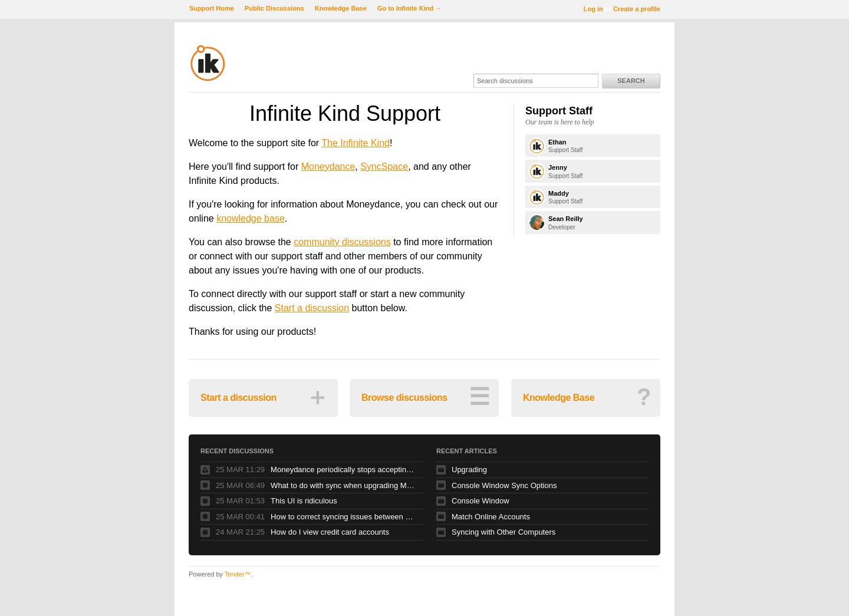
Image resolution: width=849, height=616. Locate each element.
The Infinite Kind (356, 143)
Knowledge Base (341, 8)
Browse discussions (425, 397)
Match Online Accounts (491, 517)
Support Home (212, 8)
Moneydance (328, 167)
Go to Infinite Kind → (409, 8)
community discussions (342, 242)
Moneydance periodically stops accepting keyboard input (344, 470)
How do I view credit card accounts (330, 532)
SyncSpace (384, 167)
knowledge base (251, 218)
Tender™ (238, 574)
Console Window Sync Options (504, 485)
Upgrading (469, 470)
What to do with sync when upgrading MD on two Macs (344, 485)
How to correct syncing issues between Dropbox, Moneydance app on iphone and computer (344, 517)
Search (631, 81)
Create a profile (637, 9)
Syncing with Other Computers (504, 532)
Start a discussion (312, 308)
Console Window (481, 501)
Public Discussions (274, 8)
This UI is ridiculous (304, 501)
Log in (593, 9)
